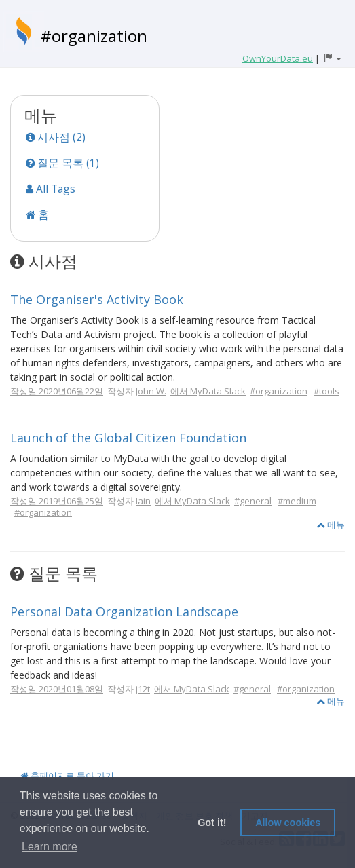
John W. (151, 391)
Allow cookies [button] (288, 823)
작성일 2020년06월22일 (57, 391)
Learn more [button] (50, 847)
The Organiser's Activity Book (97, 299)
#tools (326, 391)
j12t (143, 689)
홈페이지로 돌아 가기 (67, 776)
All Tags (51, 189)
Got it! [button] (212, 823)
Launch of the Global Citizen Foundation (128, 438)
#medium (297, 501)
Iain (143, 501)
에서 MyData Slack (208, 391)
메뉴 (331, 525)
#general (253, 501)
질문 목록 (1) (62, 163)
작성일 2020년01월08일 (57, 689)
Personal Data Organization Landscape (124, 611)
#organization (94, 36)
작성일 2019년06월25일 (57, 501)
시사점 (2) (56, 137)
